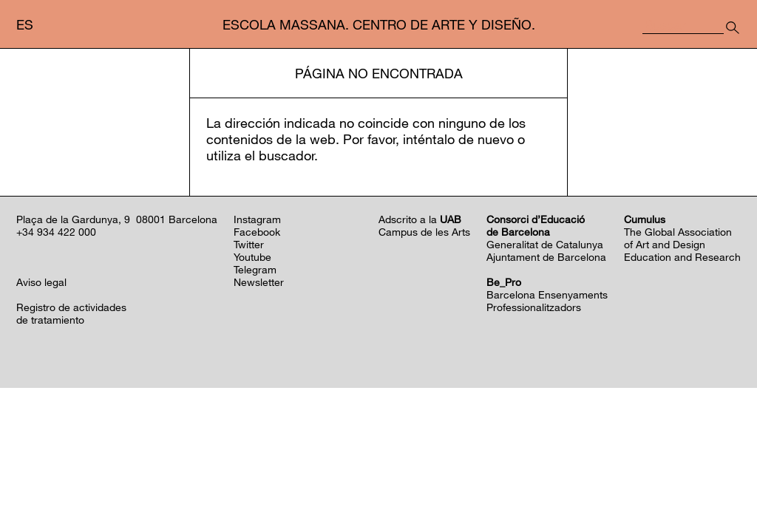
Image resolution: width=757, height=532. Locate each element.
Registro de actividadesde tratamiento (71, 457)
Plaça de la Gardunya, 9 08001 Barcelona (117, 363)
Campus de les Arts (424, 376)
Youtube (252, 401)
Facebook (257, 376)
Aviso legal (41, 426)
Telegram (255, 413)
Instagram (257, 363)
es (25, 24)
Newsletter (259, 426)
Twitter (249, 388)
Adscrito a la (420, 363)
